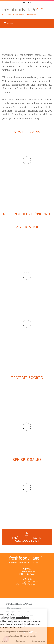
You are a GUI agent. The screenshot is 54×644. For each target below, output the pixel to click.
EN (29, 3)
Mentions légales (14, 608)
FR (24, 3)
